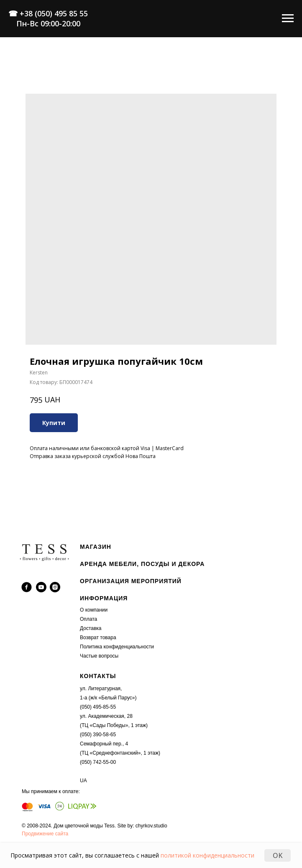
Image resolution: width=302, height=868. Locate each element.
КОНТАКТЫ (98, 676)
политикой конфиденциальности (207, 855)
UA (83, 781)
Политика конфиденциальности (117, 647)
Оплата (88, 619)
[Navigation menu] (288, 18)
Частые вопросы (99, 656)
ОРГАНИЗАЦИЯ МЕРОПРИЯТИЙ (131, 581)
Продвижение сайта (45, 834)
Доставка (91, 628)
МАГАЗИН (96, 547)
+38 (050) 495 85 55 (54, 13)
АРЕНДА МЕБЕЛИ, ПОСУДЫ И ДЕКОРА (142, 564)
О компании (94, 610)
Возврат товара (98, 638)
